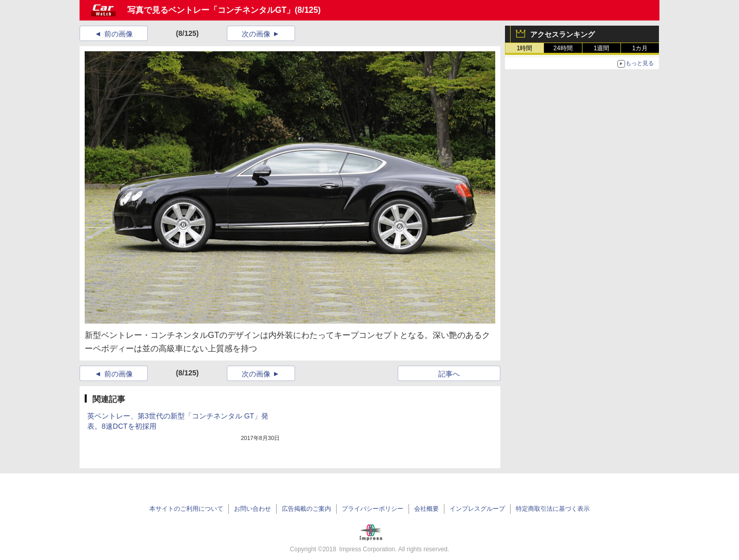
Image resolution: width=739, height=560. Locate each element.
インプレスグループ (477, 509)
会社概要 (426, 509)
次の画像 (256, 34)
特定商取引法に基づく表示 (553, 509)
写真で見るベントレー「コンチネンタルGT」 (211, 10)
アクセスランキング (562, 34)
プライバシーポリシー (373, 509)
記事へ (449, 374)
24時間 (563, 48)
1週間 (602, 48)
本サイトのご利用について (186, 509)
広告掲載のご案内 (306, 509)
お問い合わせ (252, 509)
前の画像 (119, 34)
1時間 (525, 48)
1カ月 (640, 48)
